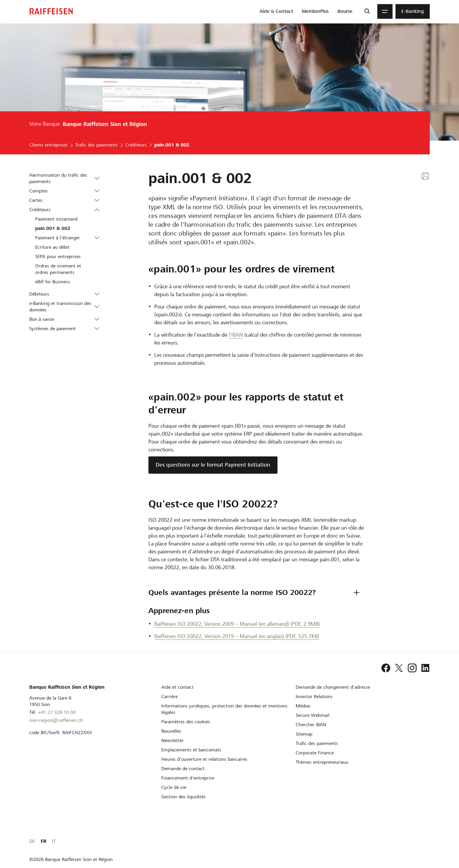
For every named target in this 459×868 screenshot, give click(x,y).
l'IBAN (236, 335)
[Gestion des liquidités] (184, 797)
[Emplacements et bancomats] (191, 750)
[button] (97, 178)
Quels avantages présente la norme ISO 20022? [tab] (232, 592)
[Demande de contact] (183, 769)
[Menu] (385, 11)
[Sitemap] (304, 734)
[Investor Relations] (314, 696)
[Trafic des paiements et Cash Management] (317, 743)
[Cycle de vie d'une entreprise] (174, 787)
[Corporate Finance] (315, 753)
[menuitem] (276, 11)
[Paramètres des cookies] (186, 722)
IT (428, 841)
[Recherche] (367, 11)
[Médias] (303, 706)
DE (406, 841)
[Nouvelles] (171, 731)
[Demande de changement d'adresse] (333, 687)
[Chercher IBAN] (311, 725)
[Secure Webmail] (312, 715)
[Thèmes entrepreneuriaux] (322, 762)
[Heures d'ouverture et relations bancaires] (204, 759)
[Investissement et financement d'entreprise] (188, 778)
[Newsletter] (173, 740)
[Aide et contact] (177, 687)
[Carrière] (169, 696)
